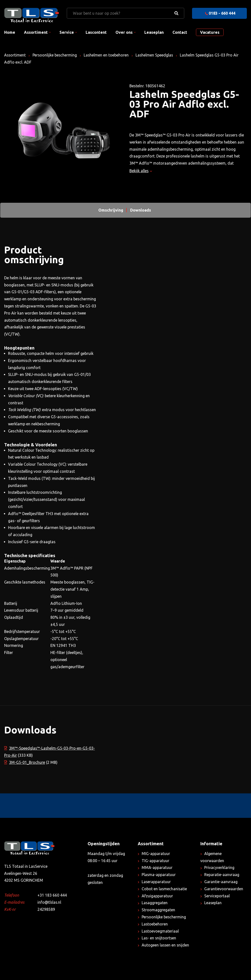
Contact (180, 32)
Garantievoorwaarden (224, 889)
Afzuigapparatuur (157, 896)
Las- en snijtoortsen (159, 938)
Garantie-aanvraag (221, 882)
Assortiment (36, 32)
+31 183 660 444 (52, 895)
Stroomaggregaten (158, 910)
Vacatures (210, 32)
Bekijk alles (141, 171)
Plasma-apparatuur (159, 875)
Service (67, 32)
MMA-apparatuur (157, 867)
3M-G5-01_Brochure (25, 762)
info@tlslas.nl (50, 902)
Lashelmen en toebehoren (107, 55)
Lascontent (96, 32)
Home (10, 32)
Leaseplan (154, 32)
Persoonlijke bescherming (55, 55)
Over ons (124, 32)
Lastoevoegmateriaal (160, 931)
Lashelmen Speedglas (156, 55)
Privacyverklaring (219, 867)
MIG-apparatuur (156, 854)
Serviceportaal (217, 896)
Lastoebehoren (155, 924)
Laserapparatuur (156, 882)
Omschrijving (111, 210)
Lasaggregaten (155, 903)
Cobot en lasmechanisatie (165, 889)
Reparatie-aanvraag (222, 875)
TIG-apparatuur (155, 861)
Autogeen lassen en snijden (166, 945)
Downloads (141, 210)
